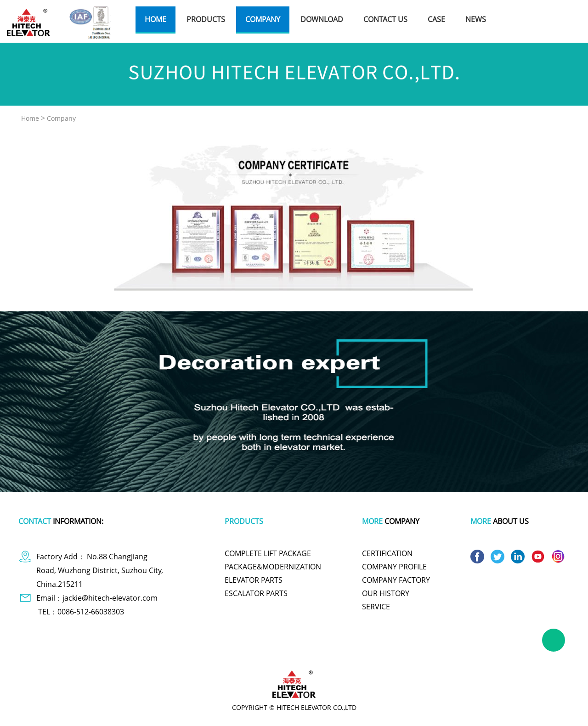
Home (30, 118)
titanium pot (397, 653)
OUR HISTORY (386, 593)
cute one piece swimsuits (308, 653)
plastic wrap (213, 653)
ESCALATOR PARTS (256, 593)
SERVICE (376, 607)
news (476, 19)
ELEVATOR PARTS (254, 580)
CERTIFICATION (387, 553)
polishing (361, 653)
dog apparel (101, 653)
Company (61, 118)
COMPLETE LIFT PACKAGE (268, 553)
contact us (385, 19)
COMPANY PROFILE (394, 567)
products (206, 19)
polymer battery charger (157, 653)
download (322, 19)
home (155, 19)
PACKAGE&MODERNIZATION (273, 567)
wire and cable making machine (462, 653)
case (436, 19)
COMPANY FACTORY (396, 580)
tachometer (252, 653)
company (263, 19)
